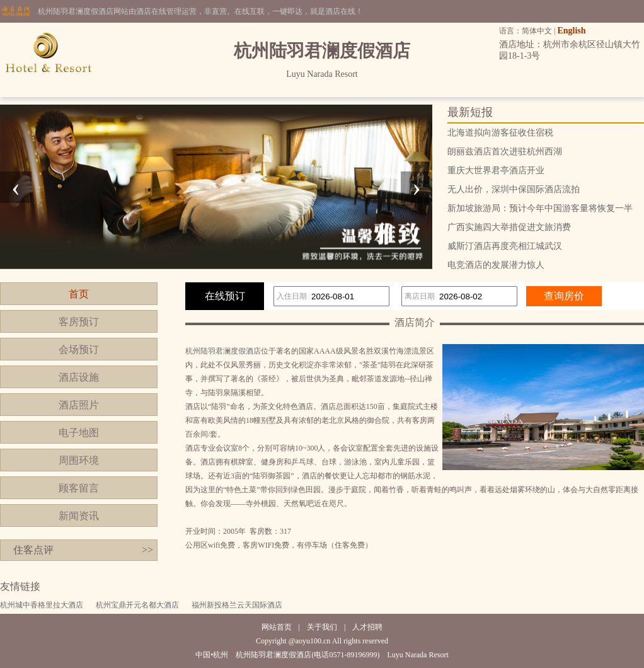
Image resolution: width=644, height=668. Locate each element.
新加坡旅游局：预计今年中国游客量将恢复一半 (540, 208)
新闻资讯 (79, 516)
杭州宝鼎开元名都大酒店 (137, 605)
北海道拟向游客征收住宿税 (500, 133)
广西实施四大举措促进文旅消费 (509, 227)
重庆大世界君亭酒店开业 (496, 170)
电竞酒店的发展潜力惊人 (496, 265)
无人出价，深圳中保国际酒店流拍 (514, 189)
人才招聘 (367, 627)
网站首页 (277, 627)
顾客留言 (79, 488)
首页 (79, 294)
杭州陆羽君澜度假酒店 (223, 351)
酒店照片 (79, 405)
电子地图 (79, 433)
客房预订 (79, 322)
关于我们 (322, 627)
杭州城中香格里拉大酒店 (42, 605)
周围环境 (79, 460)
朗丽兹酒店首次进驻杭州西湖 (505, 152)
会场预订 (79, 349)
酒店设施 (79, 377)
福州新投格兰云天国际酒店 (237, 605)
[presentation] (16, 187)
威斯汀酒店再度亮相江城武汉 (505, 246)
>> (147, 550)
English (571, 31)
